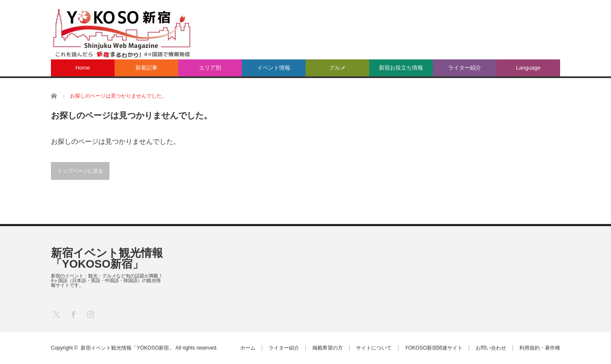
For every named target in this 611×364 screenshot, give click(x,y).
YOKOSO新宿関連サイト (434, 348)
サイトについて (374, 348)
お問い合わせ (491, 348)
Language (528, 68)
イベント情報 (274, 68)
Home (83, 68)
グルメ (338, 68)
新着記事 (146, 68)
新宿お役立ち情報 (401, 68)
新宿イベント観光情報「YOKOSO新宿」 (107, 258)
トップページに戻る (80, 171)
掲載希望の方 (328, 348)
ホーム (248, 348)
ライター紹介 (465, 68)
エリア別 (210, 68)
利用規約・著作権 (540, 348)
